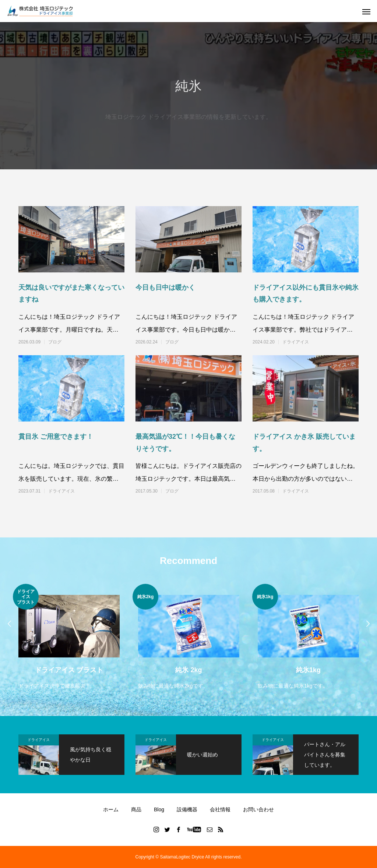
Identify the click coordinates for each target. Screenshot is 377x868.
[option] (69, 637)
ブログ (55, 342)
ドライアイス (296, 342)
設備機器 (187, 809)
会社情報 (220, 809)
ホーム (111, 809)
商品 (136, 809)
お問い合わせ (258, 809)
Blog (159, 809)
